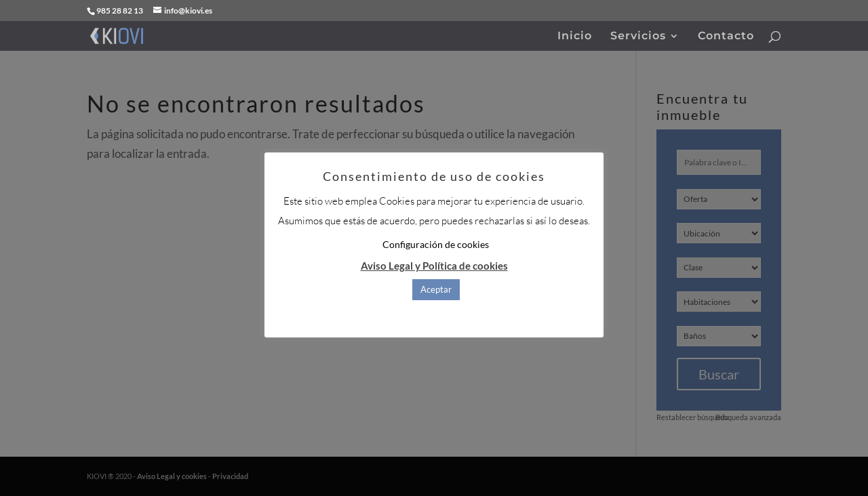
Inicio (575, 37)
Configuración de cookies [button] (436, 244)
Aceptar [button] (436, 289)
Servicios (638, 37)
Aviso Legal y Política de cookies (434, 266)
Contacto (726, 37)
